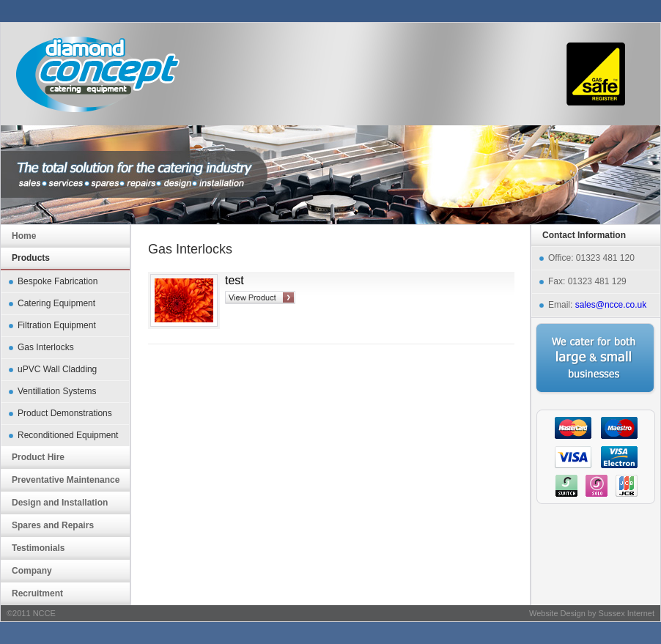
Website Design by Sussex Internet (592, 613)
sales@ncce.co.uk (611, 305)
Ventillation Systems (57, 391)
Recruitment (37, 593)
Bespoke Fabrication (58, 281)
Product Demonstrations (65, 413)
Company (32, 571)
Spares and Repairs (53, 525)
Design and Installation (60, 503)
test (235, 280)
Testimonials (38, 548)
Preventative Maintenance (66, 480)
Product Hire (38, 457)
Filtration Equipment (57, 325)
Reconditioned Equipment (68, 435)
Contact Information (584, 235)
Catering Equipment (56, 303)
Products (31, 258)
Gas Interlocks (46, 347)
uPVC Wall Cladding (57, 369)
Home (24, 236)
